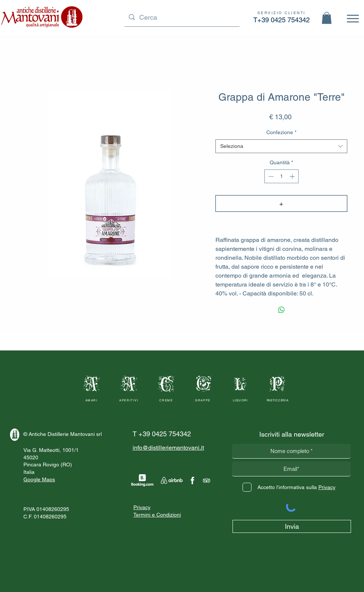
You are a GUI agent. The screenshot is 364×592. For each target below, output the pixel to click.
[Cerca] (182, 17)
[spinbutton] (282, 176)
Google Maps (39, 479)
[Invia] (292, 526)
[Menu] (353, 18)
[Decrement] (270, 176)
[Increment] (293, 176)
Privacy (142, 507)
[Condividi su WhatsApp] (282, 310)
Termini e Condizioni (157, 515)
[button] (327, 18)
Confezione (281, 132)
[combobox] (281, 146)
